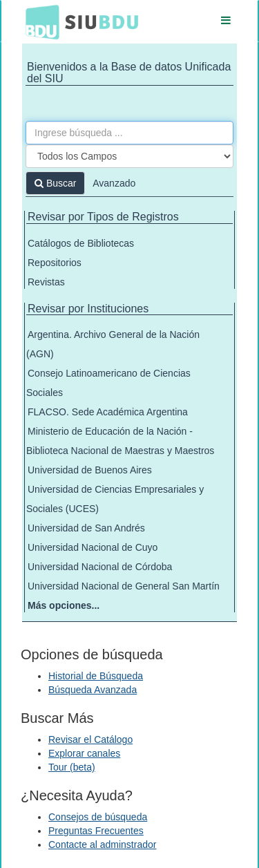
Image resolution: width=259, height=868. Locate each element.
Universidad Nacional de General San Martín (124, 586)
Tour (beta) (72, 767)
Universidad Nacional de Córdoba (100, 567)
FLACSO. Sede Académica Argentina (108, 412)
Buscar (55, 183)
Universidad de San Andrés (86, 528)
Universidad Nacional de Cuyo (93, 547)
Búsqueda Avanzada (93, 690)
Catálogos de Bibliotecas (81, 243)
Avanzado (114, 183)
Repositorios (55, 263)
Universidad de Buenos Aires (90, 470)
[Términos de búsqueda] (129, 133)
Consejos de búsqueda (98, 817)
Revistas (46, 282)
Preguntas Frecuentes (96, 831)
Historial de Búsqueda (96, 676)
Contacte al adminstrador (102, 845)
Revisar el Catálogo (90, 739)
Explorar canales (84, 753)
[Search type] (129, 156)
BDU (39, 21)
